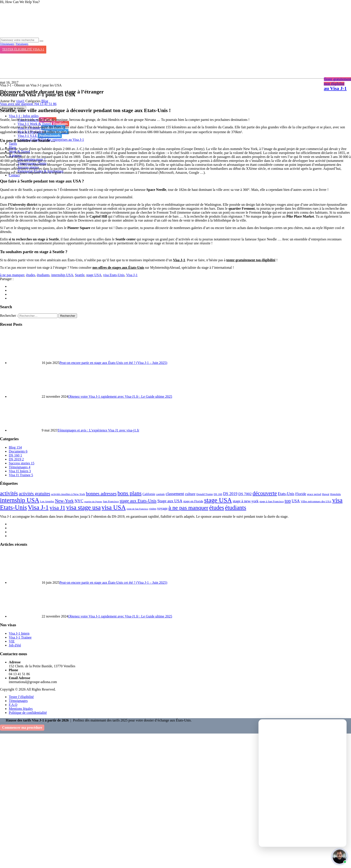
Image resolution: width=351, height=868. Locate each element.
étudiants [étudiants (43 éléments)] (235, 508)
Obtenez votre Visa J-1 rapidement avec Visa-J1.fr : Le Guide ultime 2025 (120, 396)
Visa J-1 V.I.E (40, 136)
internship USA (62, 275)
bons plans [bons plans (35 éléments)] (130, 493)
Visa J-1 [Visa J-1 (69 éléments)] (38, 507)
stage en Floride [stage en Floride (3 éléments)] (193, 501)
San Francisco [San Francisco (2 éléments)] (111, 501)
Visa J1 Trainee (21, 475)
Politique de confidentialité (28, 713)
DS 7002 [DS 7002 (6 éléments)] (245, 494)
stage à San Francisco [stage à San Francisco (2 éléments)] (272, 501)
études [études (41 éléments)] (217, 508)
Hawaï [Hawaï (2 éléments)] (325, 494)
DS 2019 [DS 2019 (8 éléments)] (230, 494)
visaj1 (20, 101)
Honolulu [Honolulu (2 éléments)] (335, 494)
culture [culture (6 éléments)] (190, 494)
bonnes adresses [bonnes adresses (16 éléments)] (101, 494)
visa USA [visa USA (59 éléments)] (114, 507)
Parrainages (22, 44)
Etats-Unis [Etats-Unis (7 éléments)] (286, 494)
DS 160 (15, 455)
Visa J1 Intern (20, 471)
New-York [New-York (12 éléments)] (64, 501)
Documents (18, 451)
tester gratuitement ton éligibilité (251, 260)
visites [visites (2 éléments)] (153, 509)
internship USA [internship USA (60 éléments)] (20, 500)
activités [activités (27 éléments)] (9, 493)
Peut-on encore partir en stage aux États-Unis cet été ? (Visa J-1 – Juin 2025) (113, 363)
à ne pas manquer (12, 275)
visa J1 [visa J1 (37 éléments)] (57, 508)
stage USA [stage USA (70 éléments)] (218, 500)
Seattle (80, 275)
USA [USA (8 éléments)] (296, 501)
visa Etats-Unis (114, 275)
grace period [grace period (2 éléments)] (314, 494)
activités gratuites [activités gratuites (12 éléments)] (35, 494)
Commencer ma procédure (22, 728)
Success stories (21, 463)
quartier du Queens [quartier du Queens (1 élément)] (93, 502)
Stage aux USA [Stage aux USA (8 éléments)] (170, 501)
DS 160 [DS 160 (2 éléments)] (218, 494)
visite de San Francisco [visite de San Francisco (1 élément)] (137, 509)
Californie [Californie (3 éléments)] (149, 494)
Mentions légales (21, 709)
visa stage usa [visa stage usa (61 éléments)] (83, 507)
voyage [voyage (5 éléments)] (162, 508)
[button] (340, 857)
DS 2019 (16, 459)
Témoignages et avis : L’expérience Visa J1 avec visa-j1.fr (98, 430)
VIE (12, 641)
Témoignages (7, 44)
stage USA (94, 275)
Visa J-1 (179, 260)
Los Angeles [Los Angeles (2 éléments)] (47, 501)
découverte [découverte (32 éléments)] (265, 493)
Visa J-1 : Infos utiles (24, 116)
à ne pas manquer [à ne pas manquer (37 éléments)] (188, 508)
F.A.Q (13, 705)
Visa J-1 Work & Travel (43, 124)
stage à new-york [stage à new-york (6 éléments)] (246, 501)
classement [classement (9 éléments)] (175, 494)
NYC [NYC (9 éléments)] (79, 501)
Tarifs (13, 144)
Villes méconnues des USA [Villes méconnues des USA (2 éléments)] (316, 501)
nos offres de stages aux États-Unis (118, 268)
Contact (14, 175)
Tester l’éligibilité (21, 697)
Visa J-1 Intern (19, 633)
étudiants (43, 275)
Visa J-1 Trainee (20, 637)
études (31, 275)
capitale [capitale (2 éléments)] (160, 494)
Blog (45, 101)
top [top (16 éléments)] (288, 501)
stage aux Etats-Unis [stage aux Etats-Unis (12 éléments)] (138, 501)
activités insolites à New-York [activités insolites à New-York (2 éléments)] (68, 494)
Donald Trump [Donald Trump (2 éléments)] (205, 494)
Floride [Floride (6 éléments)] (301, 494)
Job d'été (15, 645)
